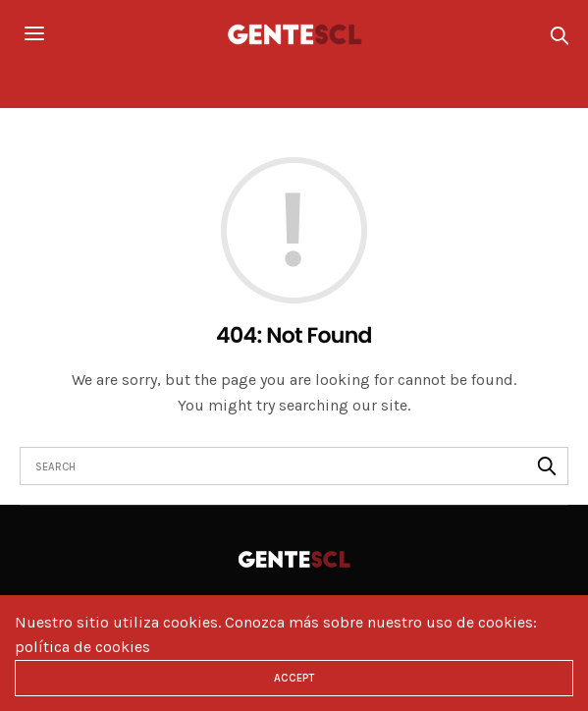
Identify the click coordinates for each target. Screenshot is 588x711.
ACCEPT (294, 678)
